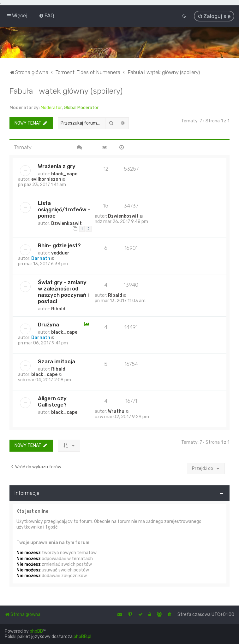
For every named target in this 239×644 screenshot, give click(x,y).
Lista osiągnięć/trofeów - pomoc (64, 209)
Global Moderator (81, 107)
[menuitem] (46, 15)
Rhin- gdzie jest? (59, 245)
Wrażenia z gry (57, 166)
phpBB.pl (82, 637)
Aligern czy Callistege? (52, 401)
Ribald (58, 308)
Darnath (41, 258)
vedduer (60, 252)
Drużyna (48, 324)
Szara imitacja (57, 361)
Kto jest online (32, 511)
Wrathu (116, 411)
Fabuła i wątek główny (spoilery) (66, 90)
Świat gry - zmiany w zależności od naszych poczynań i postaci (63, 291)
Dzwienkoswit (66, 223)
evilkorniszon (46, 179)
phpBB (36, 631)
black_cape (64, 173)
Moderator (51, 107)
